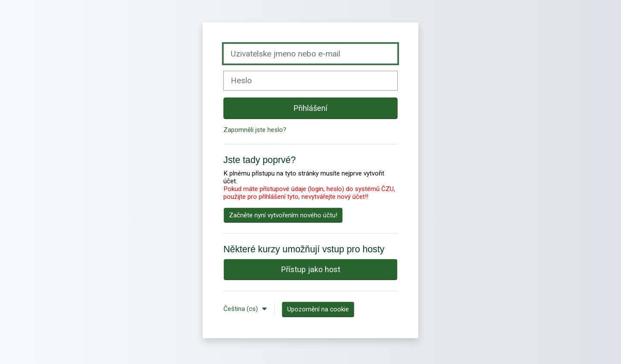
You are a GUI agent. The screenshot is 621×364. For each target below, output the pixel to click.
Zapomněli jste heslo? (255, 130)
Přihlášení (310, 108)
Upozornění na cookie (318, 309)
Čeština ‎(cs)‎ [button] (241, 309)
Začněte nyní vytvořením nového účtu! (283, 215)
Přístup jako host (311, 269)
